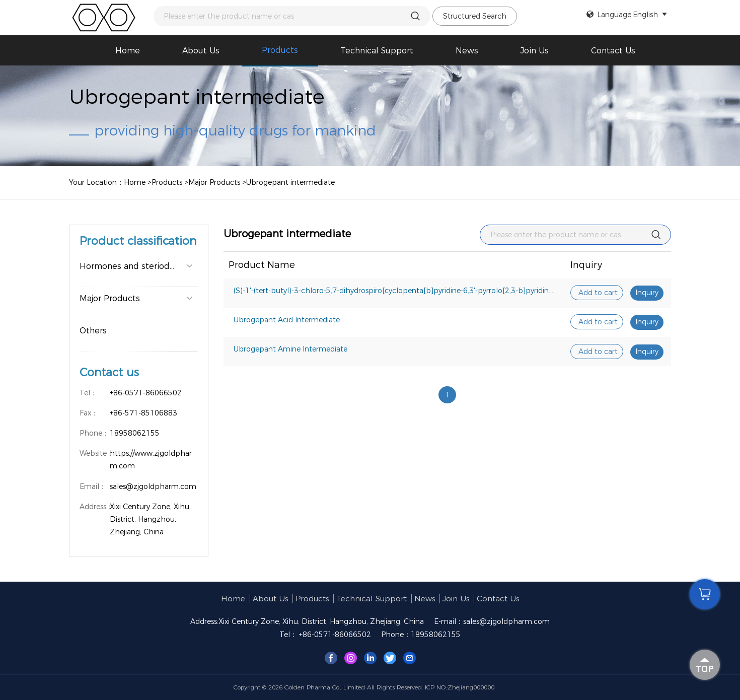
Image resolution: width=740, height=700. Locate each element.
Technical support (377, 51)
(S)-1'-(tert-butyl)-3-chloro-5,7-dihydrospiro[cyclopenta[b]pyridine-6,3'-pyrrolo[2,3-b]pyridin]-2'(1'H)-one (397, 291)
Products (280, 50)
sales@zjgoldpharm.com (506, 621)
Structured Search (475, 16)
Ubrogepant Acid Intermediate (287, 320)
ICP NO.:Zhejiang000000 (460, 687)
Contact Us (613, 51)
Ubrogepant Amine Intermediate (290, 349)
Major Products (214, 182)
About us (201, 51)
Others (93, 331)
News (467, 51)
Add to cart (598, 293)
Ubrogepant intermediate (290, 182)
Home (128, 51)
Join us (535, 51)
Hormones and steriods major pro (139, 266)
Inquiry (647, 293)
